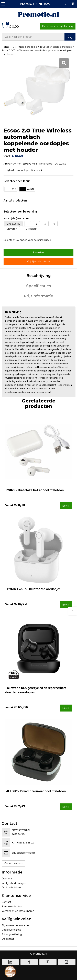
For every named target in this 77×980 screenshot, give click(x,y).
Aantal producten (15, 200)
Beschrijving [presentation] (39, 276)
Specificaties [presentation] (39, 286)
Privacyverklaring (12, 934)
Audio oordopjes (27, 47)
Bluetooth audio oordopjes (56, 47)
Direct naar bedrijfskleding (58, 26)
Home (5, 47)
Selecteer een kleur (17, 181)
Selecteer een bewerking (20, 211)
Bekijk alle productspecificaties (23, 170)
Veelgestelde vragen (14, 883)
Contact (6, 902)
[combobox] (33, 37)
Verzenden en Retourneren (18, 911)
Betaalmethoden (12, 907)
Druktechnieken (11, 888)
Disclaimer (8, 939)
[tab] (39, 276)
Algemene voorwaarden (16, 925)
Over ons (7, 879)
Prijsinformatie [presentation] (38, 296)
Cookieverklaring (12, 930)
